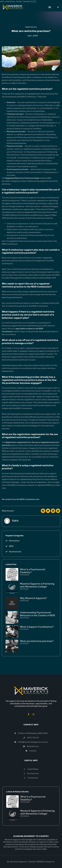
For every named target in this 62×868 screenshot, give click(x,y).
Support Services (31, 27)
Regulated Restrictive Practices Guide (22, 178)
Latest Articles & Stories (17, 792)
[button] (50, 7)
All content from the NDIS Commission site (21, 499)
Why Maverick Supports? (33, 598)
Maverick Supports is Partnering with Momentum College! (37, 585)
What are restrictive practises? (37, 641)
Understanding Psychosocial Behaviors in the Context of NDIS (37, 614)
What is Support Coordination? (37, 627)
